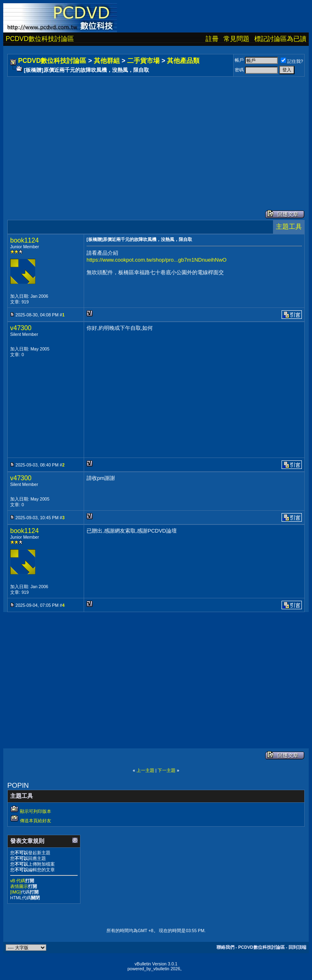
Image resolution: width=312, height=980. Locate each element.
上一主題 (145, 770)
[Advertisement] (156, 135)
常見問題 (236, 39)
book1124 (24, 240)
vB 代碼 (18, 881)
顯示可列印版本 (36, 811)
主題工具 (289, 227)
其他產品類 (183, 61)
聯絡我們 (225, 947)
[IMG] (15, 892)
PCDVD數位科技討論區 (40, 39)
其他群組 (107, 61)
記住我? (292, 61)
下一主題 (167, 770)
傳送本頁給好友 (36, 821)
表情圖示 (19, 886)
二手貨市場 (143, 61)
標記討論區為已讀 (280, 39)
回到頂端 (297, 947)
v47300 (21, 328)
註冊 (212, 39)
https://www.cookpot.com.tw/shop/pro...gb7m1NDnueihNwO (157, 260)
